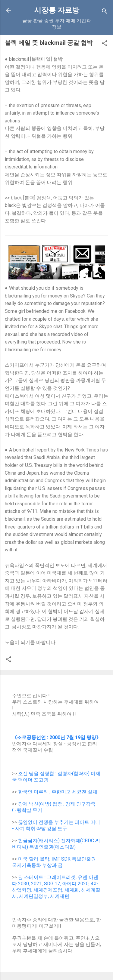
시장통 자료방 (57, 10)
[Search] (105, 12)
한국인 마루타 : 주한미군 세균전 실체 (58, 792)
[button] (105, 44)
